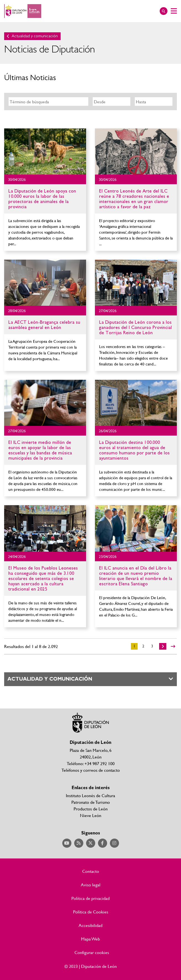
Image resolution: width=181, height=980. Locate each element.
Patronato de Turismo (91, 802)
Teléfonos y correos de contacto (91, 770)
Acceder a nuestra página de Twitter (91, 843)
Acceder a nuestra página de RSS (79, 843)
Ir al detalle (45, 152)
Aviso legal (91, 885)
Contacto (91, 871)
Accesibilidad (91, 925)
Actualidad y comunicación (35, 36)
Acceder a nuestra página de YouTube (67, 843)
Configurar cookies (92, 952)
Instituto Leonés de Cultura (91, 795)
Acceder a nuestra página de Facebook (103, 843)
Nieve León (91, 815)
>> (173, 646)
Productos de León (91, 809)
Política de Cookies (91, 912)
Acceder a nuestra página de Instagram (114, 843)
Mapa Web (91, 939)
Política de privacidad (91, 898)
